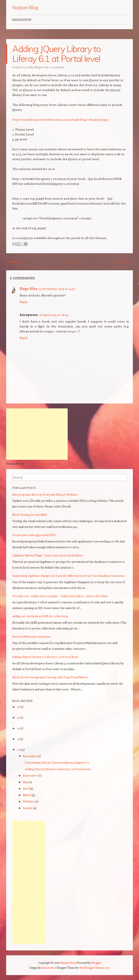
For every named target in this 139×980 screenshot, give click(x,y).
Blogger (96, 963)
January (28, 808)
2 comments (57, 67)
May (26, 782)
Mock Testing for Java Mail (30, 515)
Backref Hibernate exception (31, 636)
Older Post (124, 262)
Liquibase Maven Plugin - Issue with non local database (48, 555)
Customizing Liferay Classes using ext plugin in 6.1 (57, 762)
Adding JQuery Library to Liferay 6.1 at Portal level (57, 54)
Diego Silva (28, 289)
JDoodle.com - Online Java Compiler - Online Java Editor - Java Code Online (60, 596)
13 (18, 739)
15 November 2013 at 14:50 (57, 289)
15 (18, 717)
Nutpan (39, 67)
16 (19, 707)
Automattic (48, 968)
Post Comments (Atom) (42, 463)
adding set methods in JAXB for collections (40, 616)
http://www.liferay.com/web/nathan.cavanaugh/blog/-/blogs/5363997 (60, 119)
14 (18, 728)
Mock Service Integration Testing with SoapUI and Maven (50, 677)
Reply (24, 302)
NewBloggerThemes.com (94, 968)
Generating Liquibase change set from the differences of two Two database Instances (68, 576)
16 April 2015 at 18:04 (54, 315)
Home (70, 262)
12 (18, 749)
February (29, 801)
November (30, 756)
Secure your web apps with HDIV (34, 535)
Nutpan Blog (25, 7)
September (31, 775)
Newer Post (15, 262)
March (27, 795)
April (26, 788)
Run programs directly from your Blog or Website (45, 494)
